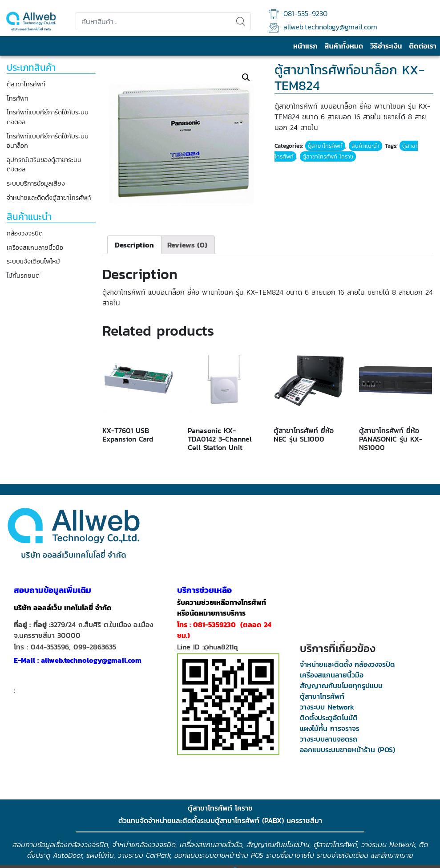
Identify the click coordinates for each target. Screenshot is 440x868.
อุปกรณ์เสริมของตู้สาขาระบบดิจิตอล (44, 165)
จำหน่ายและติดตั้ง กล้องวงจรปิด (347, 664)
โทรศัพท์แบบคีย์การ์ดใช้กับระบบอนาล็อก (48, 141)
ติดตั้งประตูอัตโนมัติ (329, 718)
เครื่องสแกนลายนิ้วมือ (35, 248)
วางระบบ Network (327, 707)
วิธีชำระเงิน (386, 46)
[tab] (134, 245)
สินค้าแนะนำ (365, 146)
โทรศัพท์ (18, 99)
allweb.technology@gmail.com (323, 27)
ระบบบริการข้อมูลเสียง (36, 184)
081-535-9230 (298, 14)
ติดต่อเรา (423, 46)
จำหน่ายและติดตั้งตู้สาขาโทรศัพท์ (49, 198)
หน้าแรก (305, 46)
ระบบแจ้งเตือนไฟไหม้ (33, 262)
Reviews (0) (187, 245)
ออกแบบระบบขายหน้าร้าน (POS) (347, 750)
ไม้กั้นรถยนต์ (23, 276)
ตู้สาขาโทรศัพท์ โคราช (328, 156)
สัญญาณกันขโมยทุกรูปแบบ (341, 685)
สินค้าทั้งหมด (344, 46)
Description (134, 245)
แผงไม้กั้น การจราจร (330, 728)
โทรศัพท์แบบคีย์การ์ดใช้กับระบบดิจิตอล (48, 117)
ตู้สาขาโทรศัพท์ (26, 84)
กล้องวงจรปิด (25, 233)
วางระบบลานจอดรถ (329, 739)
